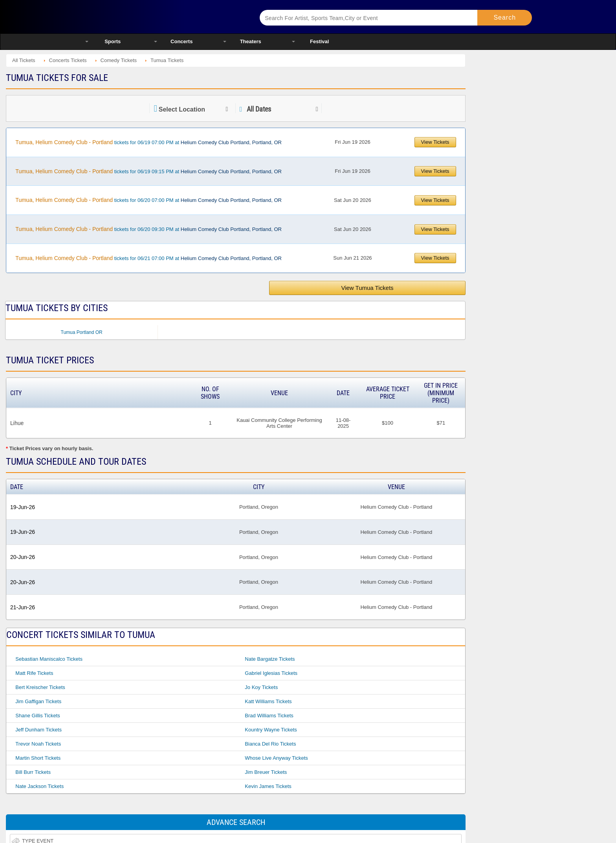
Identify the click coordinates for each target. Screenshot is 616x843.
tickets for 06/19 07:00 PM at (148, 142)
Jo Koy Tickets (261, 687)
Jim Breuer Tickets (266, 772)
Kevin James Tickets (268, 786)
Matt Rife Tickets (34, 673)
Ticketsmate (162, 17)
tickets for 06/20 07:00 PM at (148, 200)
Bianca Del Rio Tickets (270, 744)
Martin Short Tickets (38, 758)
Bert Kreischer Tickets (40, 687)
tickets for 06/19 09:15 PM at (148, 171)
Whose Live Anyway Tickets (276, 758)
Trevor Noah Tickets (38, 744)
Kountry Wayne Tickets (271, 730)
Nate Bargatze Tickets (270, 659)
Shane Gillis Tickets (38, 716)
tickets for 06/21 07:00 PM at (148, 258)
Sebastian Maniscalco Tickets (49, 659)
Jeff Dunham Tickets (38, 730)
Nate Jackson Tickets (39, 786)
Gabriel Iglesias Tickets (271, 673)
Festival (319, 41)
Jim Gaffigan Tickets (38, 701)
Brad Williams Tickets (269, 716)
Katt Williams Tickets (268, 701)
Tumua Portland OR (82, 332)
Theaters (251, 41)
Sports (113, 41)
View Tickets (435, 142)
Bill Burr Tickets (33, 772)
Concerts (181, 41)
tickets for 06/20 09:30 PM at (148, 229)
